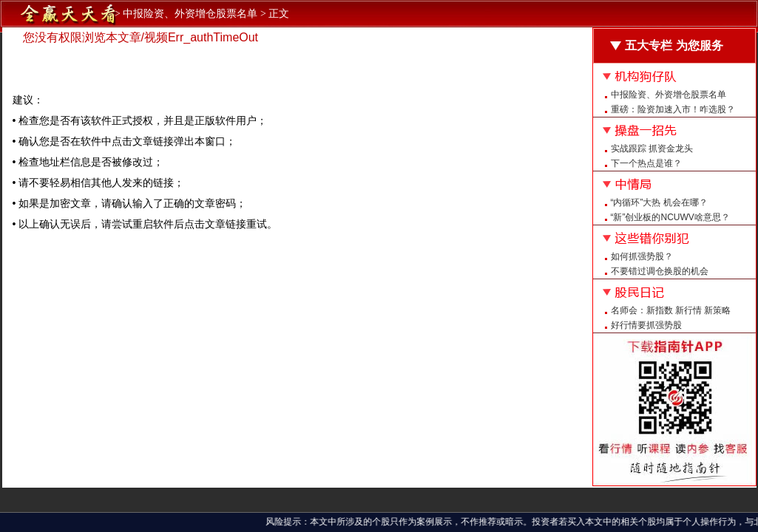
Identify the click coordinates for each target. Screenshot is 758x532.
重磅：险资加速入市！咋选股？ (673, 109)
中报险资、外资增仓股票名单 (669, 95)
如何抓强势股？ (642, 256)
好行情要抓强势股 (646, 325)
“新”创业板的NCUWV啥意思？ (670, 217)
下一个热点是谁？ (646, 163)
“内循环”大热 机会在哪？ (659, 202)
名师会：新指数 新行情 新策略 (671, 310)
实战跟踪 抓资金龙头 (652, 149)
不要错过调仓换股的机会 (660, 271)
